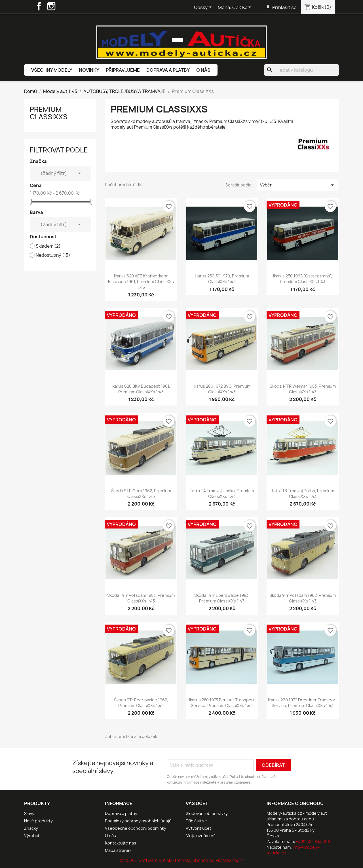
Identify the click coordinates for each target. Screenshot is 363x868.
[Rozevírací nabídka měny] (243, 8)
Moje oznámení (201, 836)
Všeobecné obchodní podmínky (136, 828)
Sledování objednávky (207, 813)
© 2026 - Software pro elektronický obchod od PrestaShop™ (182, 860)
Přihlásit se (196, 821)
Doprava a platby (168, 70)
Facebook (39, 6)
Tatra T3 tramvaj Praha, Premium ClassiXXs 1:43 (303, 494)
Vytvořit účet (199, 828)
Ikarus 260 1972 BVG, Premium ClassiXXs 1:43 (222, 389)
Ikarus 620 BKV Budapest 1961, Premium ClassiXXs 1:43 (141, 389)
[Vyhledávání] (301, 70)
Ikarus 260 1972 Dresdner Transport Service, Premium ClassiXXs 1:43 (303, 703)
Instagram (51, 6)
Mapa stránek (118, 850)
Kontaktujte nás (121, 843)
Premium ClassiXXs (49, 113)
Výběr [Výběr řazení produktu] (298, 185)
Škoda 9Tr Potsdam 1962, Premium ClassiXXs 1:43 (303, 598)
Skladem (48, 246)
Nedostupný (53, 255)
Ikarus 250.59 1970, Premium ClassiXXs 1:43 (222, 279)
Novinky (89, 70)
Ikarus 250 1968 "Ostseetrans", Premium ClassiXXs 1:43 (303, 279)
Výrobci (31, 836)
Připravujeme (123, 70)
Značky (31, 828)
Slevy (29, 813)
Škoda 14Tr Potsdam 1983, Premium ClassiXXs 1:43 (141, 598)
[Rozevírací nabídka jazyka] (204, 8)
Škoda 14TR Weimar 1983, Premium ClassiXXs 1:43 (303, 389)
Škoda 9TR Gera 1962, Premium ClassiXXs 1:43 (141, 494)
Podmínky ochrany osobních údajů (138, 821)
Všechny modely (52, 70)
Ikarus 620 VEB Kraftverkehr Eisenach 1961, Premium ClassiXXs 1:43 (141, 282)
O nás (203, 70)
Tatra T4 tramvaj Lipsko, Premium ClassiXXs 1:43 (222, 494)
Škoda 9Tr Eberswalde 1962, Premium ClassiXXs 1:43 (141, 703)
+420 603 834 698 (313, 842)
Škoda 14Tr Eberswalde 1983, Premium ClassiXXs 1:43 (222, 598)
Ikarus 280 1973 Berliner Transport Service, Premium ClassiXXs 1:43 (222, 703)
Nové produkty (38, 821)
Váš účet (197, 803)
